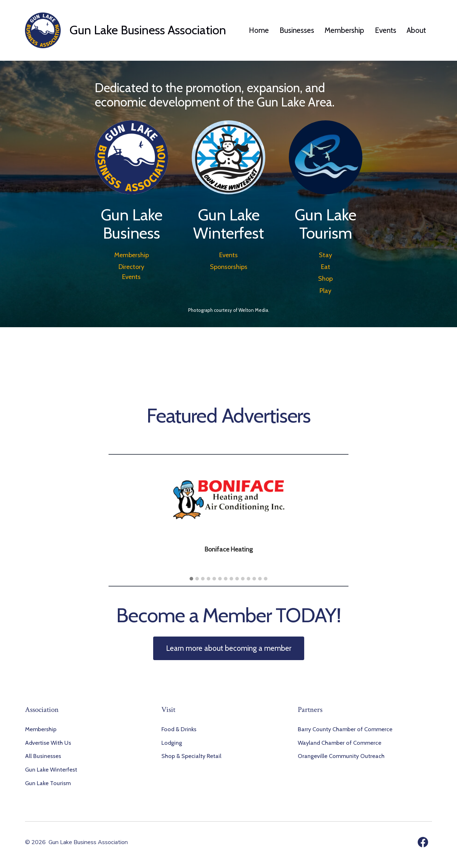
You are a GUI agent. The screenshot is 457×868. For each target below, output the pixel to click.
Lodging (172, 743)
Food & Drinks (179, 729)
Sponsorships (229, 267)
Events (386, 30)
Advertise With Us (48, 743)
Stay (325, 255)
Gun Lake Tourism (48, 783)
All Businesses (43, 756)
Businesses (297, 30)
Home (259, 30)
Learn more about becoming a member (229, 648)
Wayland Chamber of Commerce (340, 743)
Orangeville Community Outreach (341, 756)
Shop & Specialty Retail (191, 756)
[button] (191, 579)
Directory (131, 267)
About (416, 30)
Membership (344, 30)
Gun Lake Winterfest (51, 769)
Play (325, 291)
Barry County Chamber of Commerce (345, 729)
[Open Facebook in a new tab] (423, 842)
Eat (326, 267)
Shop (325, 279)
